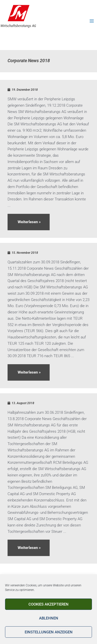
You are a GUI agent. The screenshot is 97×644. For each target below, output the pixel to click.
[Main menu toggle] (92, 21)
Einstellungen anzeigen (49, 632)
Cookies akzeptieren (48, 604)
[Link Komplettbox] (48, 159)
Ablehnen (49, 618)
